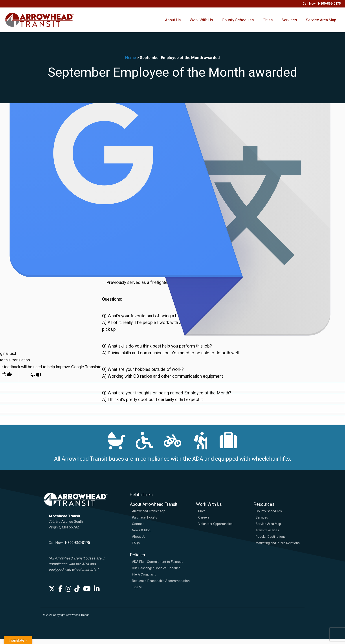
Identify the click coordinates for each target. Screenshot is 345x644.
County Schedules (238, 22)
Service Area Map (321, 22)
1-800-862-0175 (77, 548)
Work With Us (201, 22)
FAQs (136, 548)
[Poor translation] (36, 376)
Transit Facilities (267, 535)
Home (131, 63)
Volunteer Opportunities (215, 529)
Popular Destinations (271, 542)
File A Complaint (144, 579)
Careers (204, 523)
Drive (202, 516)
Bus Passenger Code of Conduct (156, 573)
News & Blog (141, 535)
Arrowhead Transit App (149, 516)
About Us (173, 22)
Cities (268, 22)
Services (289, 22)
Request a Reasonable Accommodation (161, 586)
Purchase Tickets (145, 523)
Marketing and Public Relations (278, 548)
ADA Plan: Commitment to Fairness (158, 567)
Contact (138, 529)
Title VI (137, 592)
